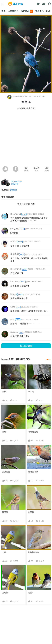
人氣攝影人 (13, 11)
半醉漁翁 (15, 254)
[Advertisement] (26, 139)
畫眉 (4, 432)
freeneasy (15, 282)
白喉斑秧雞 (33, 472)
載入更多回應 (26, 346)
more (48, 359)
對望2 (31, 593)
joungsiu (14, 332)
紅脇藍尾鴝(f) (34, 552)
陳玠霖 (14, 242)
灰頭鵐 (31, 512)
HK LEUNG (16, 269)
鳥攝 (4, 392)
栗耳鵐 (5, 512)
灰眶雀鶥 (6, 472)
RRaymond (16, 214)
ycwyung (14, 229)
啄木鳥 (31, 392)
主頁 (3, 11)
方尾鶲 (5, 593)
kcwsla (14, 294)
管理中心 (39, 11)
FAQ (48, 11)
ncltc (13, 319)
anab (13, 307)
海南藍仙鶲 (33, 432)
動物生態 (13, 190)
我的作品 (27, 11)
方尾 (4, 552)
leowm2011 (15, 97)
